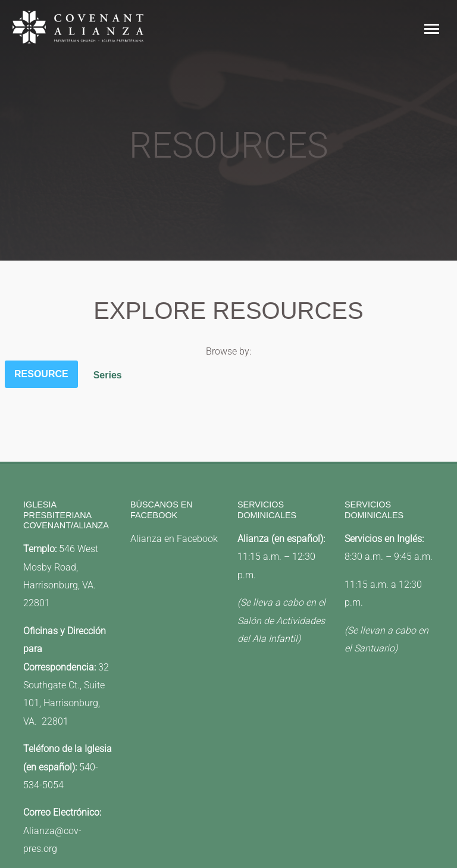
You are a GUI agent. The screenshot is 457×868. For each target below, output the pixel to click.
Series (108, 375)
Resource (41, 374)
